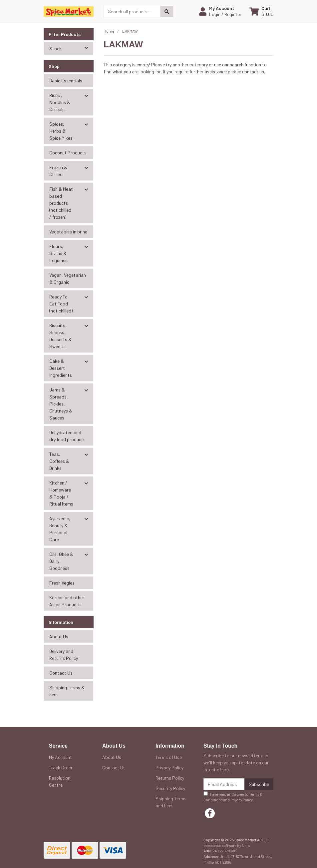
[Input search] (132, 12)
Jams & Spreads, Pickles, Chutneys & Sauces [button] (61, 404)
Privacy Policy (169, 767)
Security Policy (170, 788)
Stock (71, 48)
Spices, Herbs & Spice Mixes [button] (61, 131)
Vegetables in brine (68, 232)
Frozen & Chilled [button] (58, 171)
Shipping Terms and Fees (171, 802)
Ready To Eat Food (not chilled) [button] (61, 304)
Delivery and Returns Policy (64, 655)
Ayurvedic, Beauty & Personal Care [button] (60, 529)
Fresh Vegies (62, 583)
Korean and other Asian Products (67, 601)
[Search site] (167, 12)
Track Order (61, 767)
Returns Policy (170, 778)
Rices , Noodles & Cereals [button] (60, 102)
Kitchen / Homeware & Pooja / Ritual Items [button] (61, 493)
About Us (59, 636)
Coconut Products (68, 153)
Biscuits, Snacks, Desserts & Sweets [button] (60, 336)
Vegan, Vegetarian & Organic (68, 278)
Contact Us (61, 673)
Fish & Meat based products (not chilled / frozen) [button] (61, 203)
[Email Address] (224, 784)
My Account (60, 757)
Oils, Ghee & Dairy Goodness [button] (61, 561)
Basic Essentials (66, 81)
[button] (220, 11)
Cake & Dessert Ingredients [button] (61, 368)
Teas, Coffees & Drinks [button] (59, 461)
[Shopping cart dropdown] (261, 11)
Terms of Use (169, 757)
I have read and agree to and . (233, 797)
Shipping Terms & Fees (67, 691)
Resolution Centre (60, 781)
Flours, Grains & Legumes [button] (58, 253)
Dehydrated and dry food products (67, 436)
